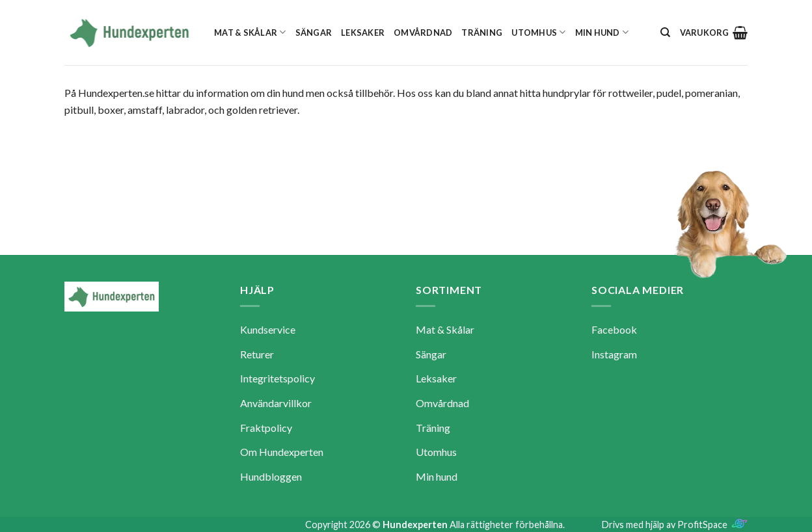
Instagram (614, 354)
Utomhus (538, 32)
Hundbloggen (271, 476)
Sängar (314, 33)
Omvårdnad (423, 33)
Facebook (614, 329)
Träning (482, 33)
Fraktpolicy (266, 428)
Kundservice (268, 329)
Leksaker (363, 33)
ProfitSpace (702, 525)
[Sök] (665, 33)
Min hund (602, 32)
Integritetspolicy (277, 378)
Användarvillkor (276, 403)
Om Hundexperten (282, 452)
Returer (257, 354)
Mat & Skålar (250, 32)
